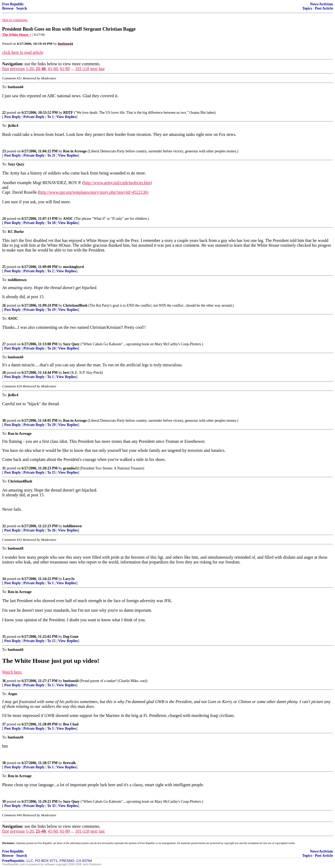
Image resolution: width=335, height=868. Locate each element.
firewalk (70, 763)
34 (4, 579)
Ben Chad (71, 724)
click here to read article (23, 52)
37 (4, 724)
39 (4, 802)
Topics (307, 8)
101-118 (82, 69)
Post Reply (13, 117)
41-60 (53, 69)
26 (4, 305)
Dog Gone (71, 637)
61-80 (65, 69)
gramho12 (71, 468)
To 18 (51, 223)
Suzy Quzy (71, 344)
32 (4, 526)
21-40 (41, 69)
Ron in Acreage (75, 151)
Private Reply (34, 117)
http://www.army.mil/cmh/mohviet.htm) (118, 183)
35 (4, 637)
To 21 (51, 155)
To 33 (51, 806)
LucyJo (69, 579)
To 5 (50, 729)
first (6, 69)
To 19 (51, 310)
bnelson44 (71, 681)
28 (4, 373)
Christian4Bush (75, 305)
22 (4, 113)
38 (4, 763)
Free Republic (13, 4)
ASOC (68, 219)
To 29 (51, 425)
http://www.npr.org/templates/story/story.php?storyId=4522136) (94, 192)
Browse (8, 8)
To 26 (51, 530)
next (94, 69)
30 (4, 421)
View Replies (66, 117)
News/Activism (321, 4)
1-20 (30, 69)
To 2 (50, 271)
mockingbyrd (73, 267)
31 (4, 468)
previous (17, 69)
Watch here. (12, 672)
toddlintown (72, 526)
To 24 (51, 348)
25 (4, 267)
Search (22, 8)
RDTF (68, 113)
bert (66, 373)
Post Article (324, 8)
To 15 (51, 472)
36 (4, 681)
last (101, 69)
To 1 (50, 117)
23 (4, 151)
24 (4, 219)
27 (4, 344)
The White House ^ (17, 35)
